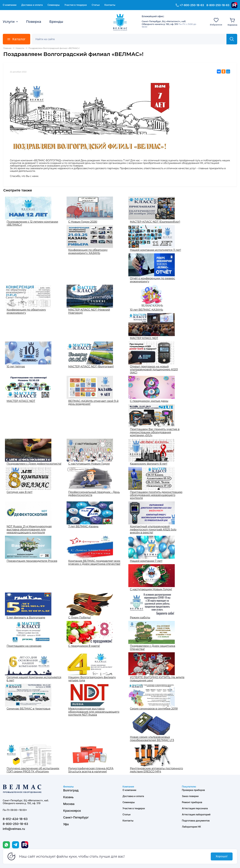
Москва (69, 804)
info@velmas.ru (14, 829)
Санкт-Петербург (76, 817)
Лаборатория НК (191, 827)
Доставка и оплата (32, 5)
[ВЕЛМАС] (120, 22)
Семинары (54, 5)
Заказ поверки (190, 796)
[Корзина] (232, 22)
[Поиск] (131, 39)
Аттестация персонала (195, 808)
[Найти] (232, 39)
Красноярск (72, 811)
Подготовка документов (196, 821)
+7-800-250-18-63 (192, 5)
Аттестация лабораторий (196, 814)
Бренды (56, 22)
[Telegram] (16, 845)
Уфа (66, 824)
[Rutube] (234, 5)
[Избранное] (216, 22)
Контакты (110, 5)
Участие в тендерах (76, 5)
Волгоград (71, 790)
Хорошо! (222, 856)
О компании (10, 5)
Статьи (96, 5)
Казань (68, 797)
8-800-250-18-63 (218, 5)
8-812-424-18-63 (15, 819)
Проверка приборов (193, 790)
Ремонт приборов (192, 802)
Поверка (34, 22)
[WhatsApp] (6, 845)
